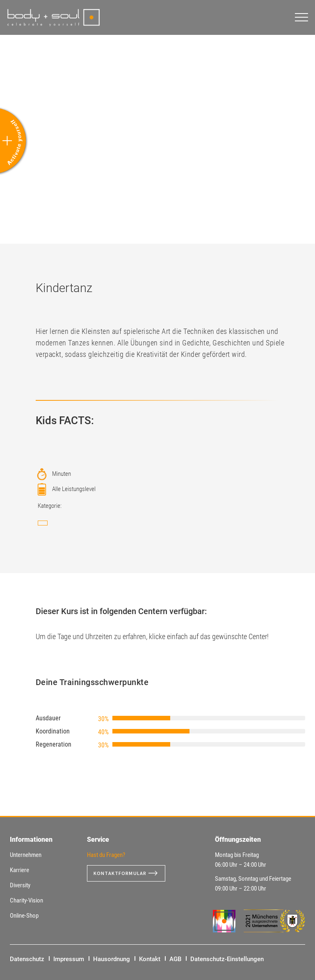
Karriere (19, 870)
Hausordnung (112, 959)
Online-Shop (24, 916)
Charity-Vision (26, 900)
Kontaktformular (123, 873)
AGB (175, 959)
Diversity (20, 885)
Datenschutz (27, 959)
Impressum (69, 959)
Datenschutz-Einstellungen (227, 959)
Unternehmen (26, 855)
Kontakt (150, 959)
